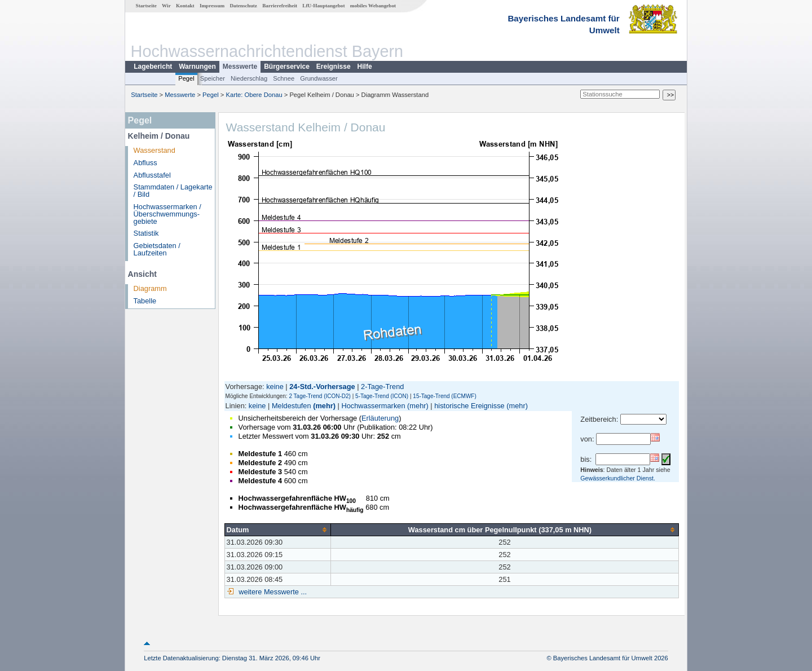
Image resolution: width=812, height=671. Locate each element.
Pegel (186, 78)
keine (275, 387)
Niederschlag (249, 78)
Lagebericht (153, 67)
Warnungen (197, 67)
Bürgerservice (287, 67)
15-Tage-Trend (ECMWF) (444, 396)
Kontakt (185, 6)
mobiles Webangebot (373, 6)
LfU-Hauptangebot (323, 6)
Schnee (284, 78)
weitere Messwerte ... (272, 592)
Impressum (212, 6)
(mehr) (324, 406)
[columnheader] (277, 529)
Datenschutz (243, 6)
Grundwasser (319, 78)
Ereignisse (334, 67)
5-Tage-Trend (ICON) (382, 396)
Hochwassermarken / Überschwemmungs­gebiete (167, 214)
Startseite (146, 6)
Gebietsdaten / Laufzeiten (157, 249)
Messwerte (240, 67)
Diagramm (150, 288)
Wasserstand (155, 150)
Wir (166, 6)
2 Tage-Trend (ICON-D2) (319, 396)
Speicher (213, 78)
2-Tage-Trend (382, 387)
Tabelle (145, 301)
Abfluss (145, 163)
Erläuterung (380, 418)
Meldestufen (292, 406)
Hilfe (365, 67)
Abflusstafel (152, 175)
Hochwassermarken (373, 406)
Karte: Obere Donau (254, 95)
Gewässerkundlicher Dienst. (618, 478)
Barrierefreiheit (280, 6)
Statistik (146, 233)
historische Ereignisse (469, 406)
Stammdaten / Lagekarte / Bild (173, 191)
